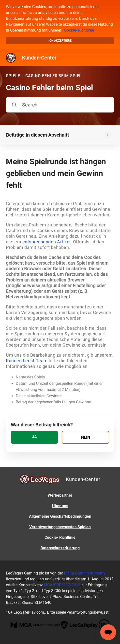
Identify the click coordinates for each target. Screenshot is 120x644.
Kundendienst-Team (27, 361)
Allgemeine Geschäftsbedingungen (60, 516)
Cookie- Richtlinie (79, 30)
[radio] (34, 437)
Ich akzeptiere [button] (60, 41)
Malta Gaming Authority (85, 573)
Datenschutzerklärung (60, 548)
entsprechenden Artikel (46, 242)
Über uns (60, 506)
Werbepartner (60, 495)
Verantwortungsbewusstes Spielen (60, 527)
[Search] (60, 105)
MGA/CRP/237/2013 (62, 585)
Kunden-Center (39, 58)
